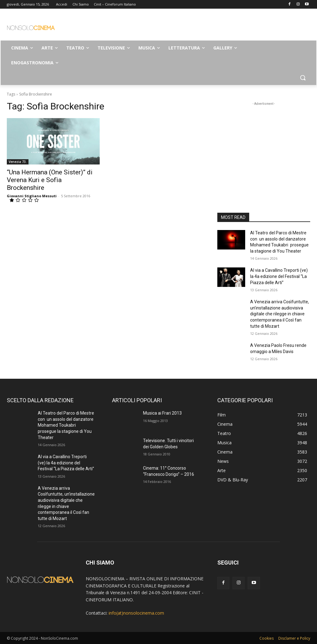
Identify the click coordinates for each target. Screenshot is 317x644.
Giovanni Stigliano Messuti (32, 196)
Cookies (267, 638)
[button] (303, 78)
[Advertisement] (152, 27)
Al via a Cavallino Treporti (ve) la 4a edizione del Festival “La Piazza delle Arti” (279, 276)
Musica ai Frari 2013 (162, 413)
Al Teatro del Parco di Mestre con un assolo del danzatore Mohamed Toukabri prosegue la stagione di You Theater (66, 425)
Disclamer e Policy (294, 638)
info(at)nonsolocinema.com (136, 613)
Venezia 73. (18, 162)
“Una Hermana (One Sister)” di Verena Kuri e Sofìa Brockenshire (50, 180)
